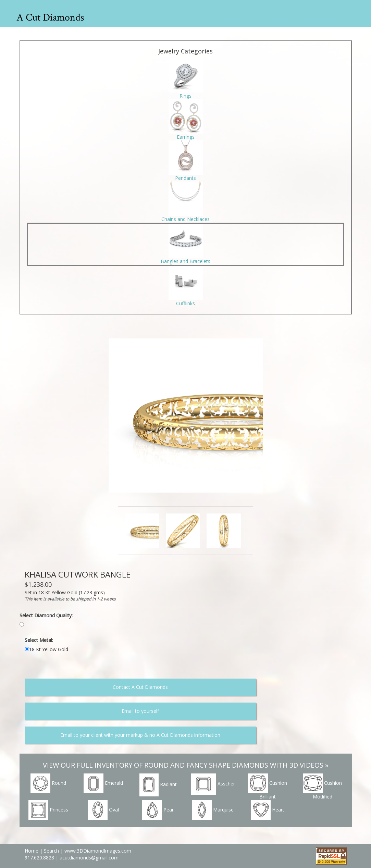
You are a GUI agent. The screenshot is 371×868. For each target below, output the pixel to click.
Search (51, 851)
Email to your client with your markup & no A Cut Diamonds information (140, 735)
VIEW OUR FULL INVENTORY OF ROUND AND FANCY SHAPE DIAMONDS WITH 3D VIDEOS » (186, 765)
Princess (48, 810)
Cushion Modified (322, 787)
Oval (103, 810)
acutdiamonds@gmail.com (89, 858)
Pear (158, 810)
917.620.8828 (40, 858)
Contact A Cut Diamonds (140, 687)
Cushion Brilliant (268, 787)
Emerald (103, 783)
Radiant (158, 785)
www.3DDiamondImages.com (98, 851)
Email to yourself (140, 711)
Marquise (213, 810)
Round (48, 783)
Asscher (213, 784)
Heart (268, 810)
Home (32, 851)
